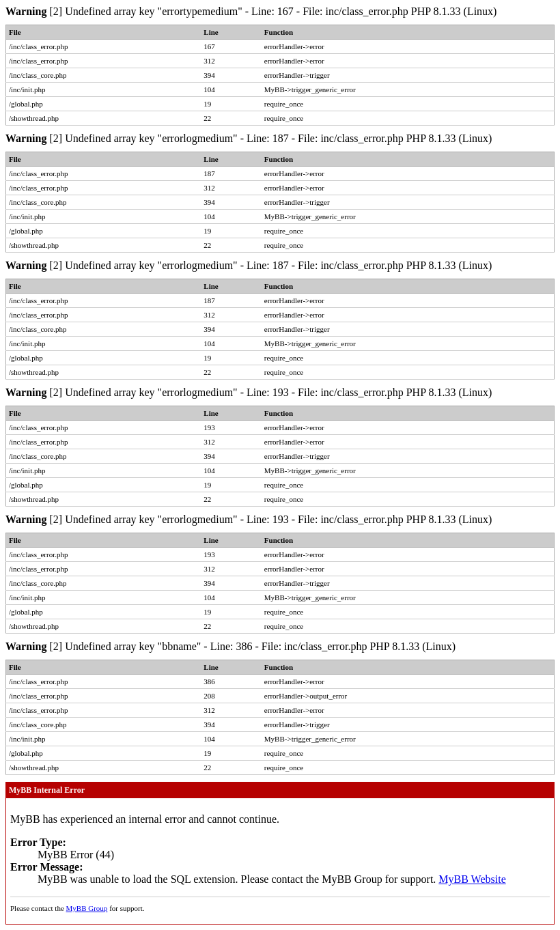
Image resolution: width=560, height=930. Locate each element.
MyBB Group (87, 908)
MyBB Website (472, 879)
